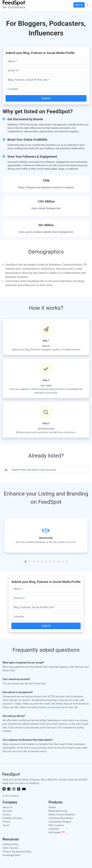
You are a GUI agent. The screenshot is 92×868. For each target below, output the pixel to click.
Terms (6, 825)
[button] (88, 4)
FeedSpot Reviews (12, 818)
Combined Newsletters (61, 818)
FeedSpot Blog (10, 844)
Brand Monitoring (58, 811)
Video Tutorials (11, 848)
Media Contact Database (62, 815)
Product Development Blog (17, 852)
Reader (52, 807)
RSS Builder (57, 833)
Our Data (7, 811)
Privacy (6, 822)
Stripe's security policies (52, 707)
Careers (7, 815)
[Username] (49, 470)
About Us (7, 807)
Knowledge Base (11, 855)
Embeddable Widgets (60, 822)
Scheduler (54, 829)
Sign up (79, 5)
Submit (46, 98)
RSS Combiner (56, 825)
